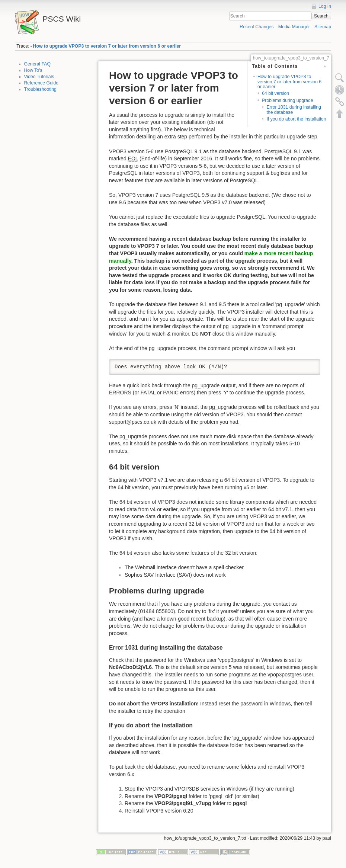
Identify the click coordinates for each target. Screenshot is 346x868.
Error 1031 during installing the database (294, 110)
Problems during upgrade (288, 100)
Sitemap (323, 27)
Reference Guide (41, 83)
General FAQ (38, 64)
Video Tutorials (39, 77)
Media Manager (294, 27)
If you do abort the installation (296, 119)
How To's (33, 70)
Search (321, 16)
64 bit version (275, 93)
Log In (325, 6)
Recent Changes (257, 27)
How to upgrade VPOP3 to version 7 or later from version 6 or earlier (107, 46)
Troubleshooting (40, 89)
